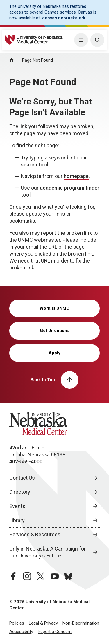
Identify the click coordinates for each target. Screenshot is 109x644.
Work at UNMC (54, 308)
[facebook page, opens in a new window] (13, 576)
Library (17, 520)
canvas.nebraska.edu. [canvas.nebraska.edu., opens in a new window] (65, 18)
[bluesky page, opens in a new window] (68, 576)
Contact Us (22, 478)
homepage (76, 176)
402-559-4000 (26, 462)
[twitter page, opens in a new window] (41, 576)
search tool (34, 165)
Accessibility (21, 632)
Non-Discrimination (81, 623)
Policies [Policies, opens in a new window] (17, 623)
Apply (54, 353)
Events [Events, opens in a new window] (17, 506)
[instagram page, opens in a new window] (27, 576)
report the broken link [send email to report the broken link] (66, 233)
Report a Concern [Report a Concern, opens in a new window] (55, 632)
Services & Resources (35, 534)
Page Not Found (37, 60)
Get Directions (55, 331)
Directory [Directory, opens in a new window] (20, 492)
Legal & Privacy (43, 623)
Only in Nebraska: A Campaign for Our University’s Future (48, 552)
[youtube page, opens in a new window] (55, 576)
